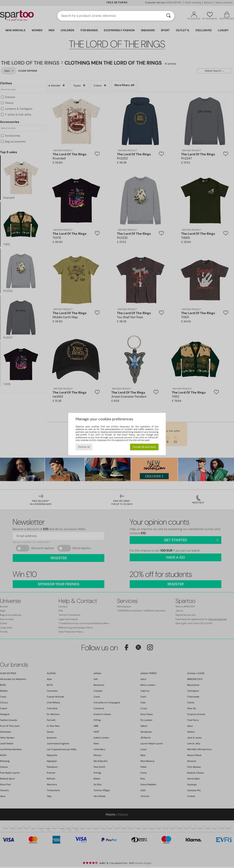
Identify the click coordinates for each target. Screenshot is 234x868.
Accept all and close (144, 447)
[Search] (168, 16)
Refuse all (84, 447)
